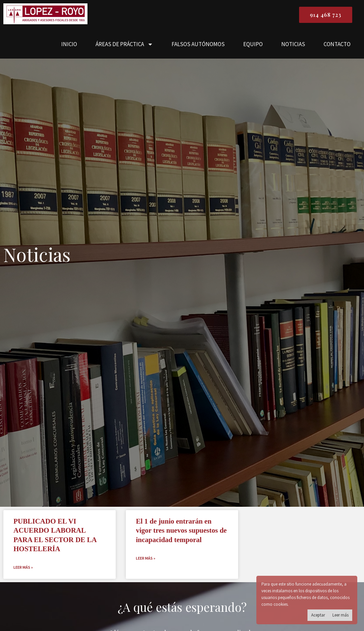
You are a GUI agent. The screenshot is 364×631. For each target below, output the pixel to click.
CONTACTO (337, 44)
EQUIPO (253, 44)
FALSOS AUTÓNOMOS (198, 44)
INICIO (69, 44)
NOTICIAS (293, 44)
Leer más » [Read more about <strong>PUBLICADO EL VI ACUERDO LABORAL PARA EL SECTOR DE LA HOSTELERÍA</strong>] (23, 567)
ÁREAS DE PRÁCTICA (124, 44)
